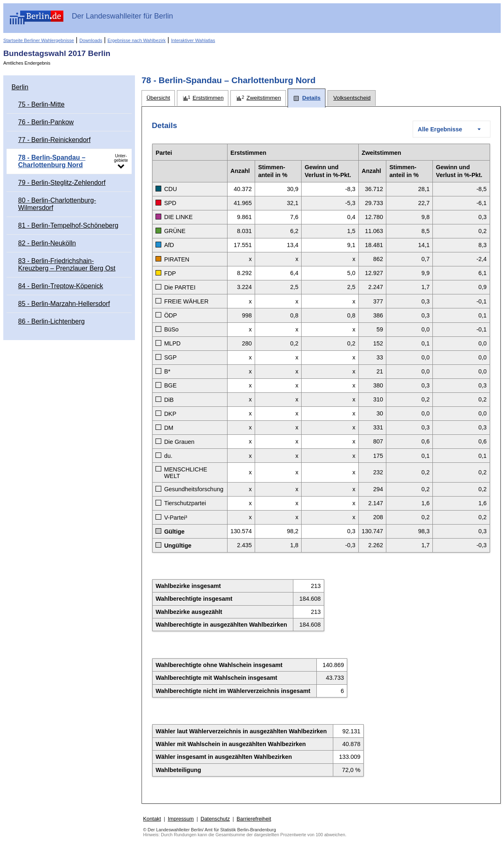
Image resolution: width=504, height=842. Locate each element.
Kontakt (152, 819)
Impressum (181, 819)
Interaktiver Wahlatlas (193, 40)
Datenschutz (215, 819)
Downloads (91, 40)
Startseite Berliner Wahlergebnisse (39, 40)
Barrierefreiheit (254, 819)
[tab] (158, 98)
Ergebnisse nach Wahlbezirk (136, 40)
